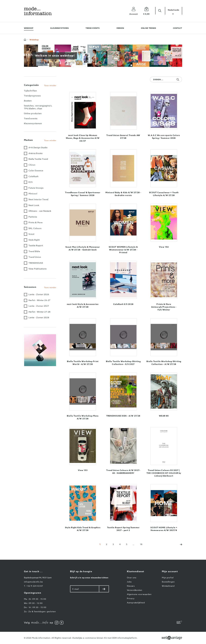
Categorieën (40, 85)
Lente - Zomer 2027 (39, 306)
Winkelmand (168, 586)
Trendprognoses (32, 96)
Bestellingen (168, 582)
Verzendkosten (135, 590)
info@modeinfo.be (34, 582)
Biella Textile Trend (38, 159)
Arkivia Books (36, 153)
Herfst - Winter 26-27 (40, 300)
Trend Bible (34, 251)
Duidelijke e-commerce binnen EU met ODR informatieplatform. (105, 638)
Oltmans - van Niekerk (40, 211)
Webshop (29, 28)
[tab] (40, 85)
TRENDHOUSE (36, 263)
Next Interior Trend (38, 199)
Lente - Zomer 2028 (39, 317)
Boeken (28, 101)
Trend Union (35, 257)
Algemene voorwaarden (139, 594)
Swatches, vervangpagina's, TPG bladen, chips (38, 107)
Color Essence (36, 170)
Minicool (33, 194)
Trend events (93, 28)
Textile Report (36, 245)
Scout (32, 234)
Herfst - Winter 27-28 (40, 312)
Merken (120, 28)
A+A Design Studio (38, 147)
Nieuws (131, 586)
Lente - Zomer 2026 (39, 294)
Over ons (132, 578)
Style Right (34, 240)
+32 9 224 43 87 (34, 586)
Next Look (34, 205)
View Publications (38, 269)
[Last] (141, 544)
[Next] (180, 544)
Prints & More (36, 222)
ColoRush (34, 176)
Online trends (149, 28)
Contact (178, 28)
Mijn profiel (168, 578)
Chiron (32, 165)
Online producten (33, 113)
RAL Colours (35, 228)
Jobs (129, 582)
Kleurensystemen (60, 28)
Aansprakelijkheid (136, 603)
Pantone (33, 217)
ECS (31, 182)
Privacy (131, 598)
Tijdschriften (31, 91)
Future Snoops (36, 188)
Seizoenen (40, 287)
